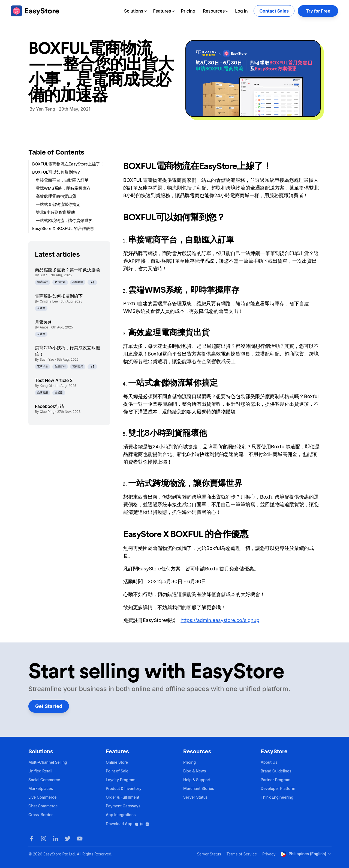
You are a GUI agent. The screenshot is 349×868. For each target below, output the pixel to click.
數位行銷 (60, 282)
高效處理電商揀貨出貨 (56, 196)
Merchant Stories (199, 788)
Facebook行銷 (49, 406)
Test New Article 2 (54, 380)
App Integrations (121, 815)
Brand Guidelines (276, 771)
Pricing (188, 11)
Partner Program (276, 780)
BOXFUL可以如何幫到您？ (56, 172)
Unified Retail (40, 771)
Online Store (117, 762)
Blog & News (195, 771)
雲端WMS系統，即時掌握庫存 (63, 188)
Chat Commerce (43, 806)
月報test (43, 322)
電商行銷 (78, 366)
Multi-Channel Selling (48, 762)
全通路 (41, 308)
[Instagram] (44, 839)
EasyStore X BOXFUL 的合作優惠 (63, 228)
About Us (269, 762)
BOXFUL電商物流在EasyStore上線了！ (68, 164)
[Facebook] (32, 839)
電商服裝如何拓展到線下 (59, 296)
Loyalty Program (121, 780)
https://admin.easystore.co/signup (220, 620)
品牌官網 (78, 282)
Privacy (269, 854)
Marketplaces (41, 788)
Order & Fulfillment (123, 797)
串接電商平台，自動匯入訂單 (62, 180)
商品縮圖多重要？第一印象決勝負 (67, 270)
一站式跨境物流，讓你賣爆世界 (64, 220)
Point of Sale (117, 771)
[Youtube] (80, 839)
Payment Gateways (123, 806)
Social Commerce (44, 780)
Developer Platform (278, 788)
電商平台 (43, 366)
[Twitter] (68, 839)
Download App (128, 824)
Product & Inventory (124, 788)
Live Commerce (42, 797)
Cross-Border (41, 815)
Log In (241, 11)
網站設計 (43, 282)
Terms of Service (242, 854)
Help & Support (197, 780)
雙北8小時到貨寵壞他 (55, 212)
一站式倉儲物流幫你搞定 (58, 204)
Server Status (195, 797)
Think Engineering (277, 797)
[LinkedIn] (56, 839)
